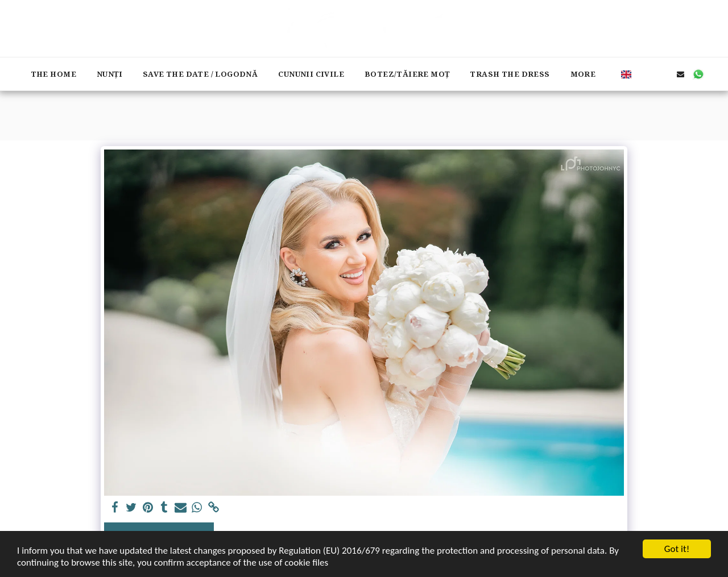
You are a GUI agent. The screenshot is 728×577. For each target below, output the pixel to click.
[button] (645, 74)
